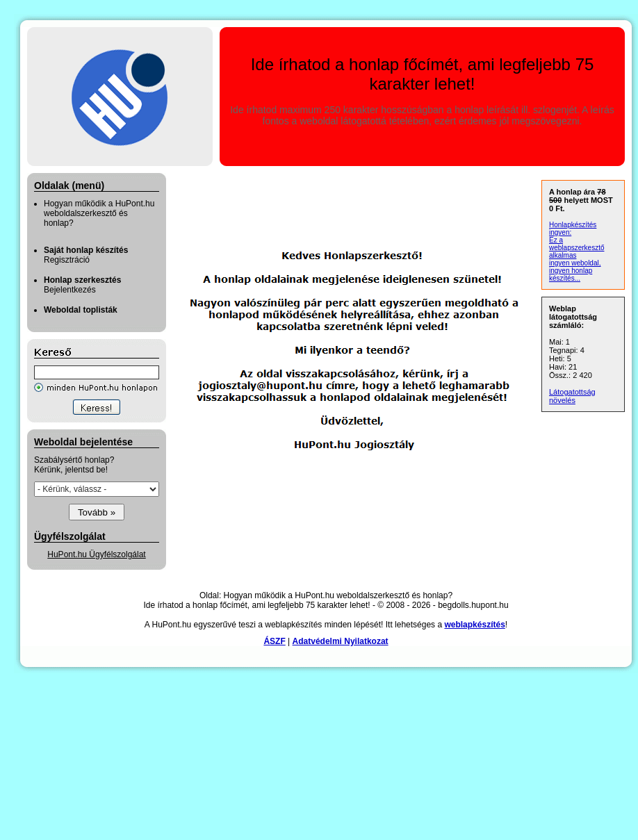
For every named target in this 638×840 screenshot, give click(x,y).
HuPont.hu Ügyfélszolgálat (96, 554)
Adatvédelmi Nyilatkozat (341, 641)
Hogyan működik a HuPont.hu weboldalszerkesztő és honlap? (99, 213)
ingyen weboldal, (575, 263)
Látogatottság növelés (572, 396)
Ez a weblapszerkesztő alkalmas (576, 248)
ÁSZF (274, 641)
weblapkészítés (474, 625)
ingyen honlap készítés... (571, 274)
